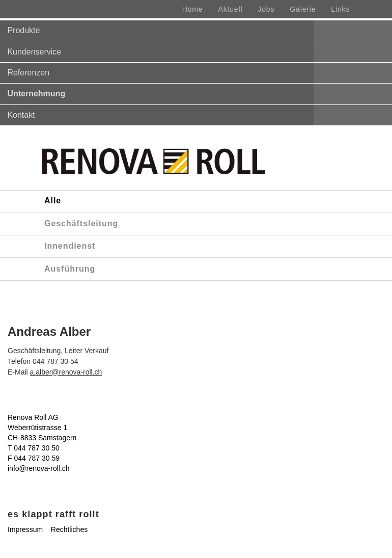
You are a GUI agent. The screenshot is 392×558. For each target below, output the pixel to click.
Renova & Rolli (65, 499)
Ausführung (70, 269)
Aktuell (231, 9)
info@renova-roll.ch (39, 468)
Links (340, 9)
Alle (53, 201)
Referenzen (28, 73)
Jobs (266, 9)
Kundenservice (34, 52)
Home (193, 9)
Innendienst (70, 246)
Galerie (303, 9)
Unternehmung (36, 94)
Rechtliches (69, 529)
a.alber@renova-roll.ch (66, 372)
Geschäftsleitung (81, 223)
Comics (20, 499)
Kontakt (21, 115)
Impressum (25, 529)
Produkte (23, 30)
